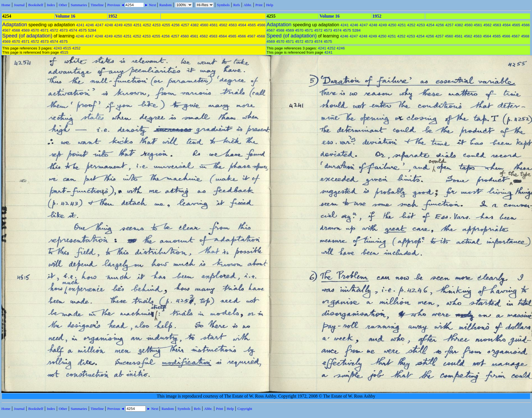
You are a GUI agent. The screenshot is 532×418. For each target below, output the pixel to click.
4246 (90, 25)
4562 (223, 25)
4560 (204, 25)
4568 (16, 30)
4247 (99, 25)
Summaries (79, 5)
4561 (214, 25)
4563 (233, 25)
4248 (109, 25)
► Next (150, 5)
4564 (242, 25)
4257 (185, 25)
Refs (237, 5)
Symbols (223, 5)
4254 (430, 25)
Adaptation (15, 24)
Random (165, 5)
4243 (58, 48)
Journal (19, 5)
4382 (195, 25)
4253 (156, 25)
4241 (80, 25)
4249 (118, 25)
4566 (261, 25)
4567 (6, 30)
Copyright (245, 409)
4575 (83, 30)
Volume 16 (65, 16)
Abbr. (248, 5)
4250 (128, 25)
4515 (67, 48)
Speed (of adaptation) (27, 36)
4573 (64, 30)
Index (51, 5)
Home (6, 5)
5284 (92, 30)
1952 (113, 16)
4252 (147, 25)
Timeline (97, 5)
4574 (73, 30)
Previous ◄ (116, 5)
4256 (176, 25)
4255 (166, 25)
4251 (137, 25)
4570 (35, 30)
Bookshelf (36, 5)
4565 (252, 25)
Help (270, 5)
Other (63, 5)
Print (259, 5)
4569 (25, 30)
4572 (54, 30)
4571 (44, 30)
